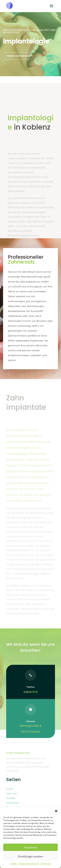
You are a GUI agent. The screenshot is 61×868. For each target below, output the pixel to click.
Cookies (14, 863)
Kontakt (11, 798)
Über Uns (11, 793)
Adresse (31, 721)
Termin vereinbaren (18, 45)
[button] (56, 811)
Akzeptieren (30, 847)
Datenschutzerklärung (29, 863)
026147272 (31, 692)
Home (10, 789)
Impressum (46, 863)
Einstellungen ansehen (31, 856)
